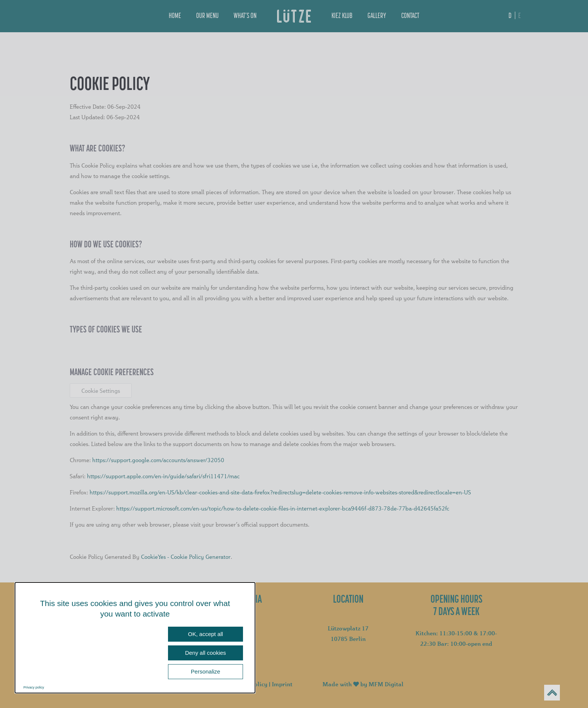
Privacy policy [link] (34, 687)
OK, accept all (205, 634)
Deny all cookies (205, 653)
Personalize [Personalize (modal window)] (205, 671)
